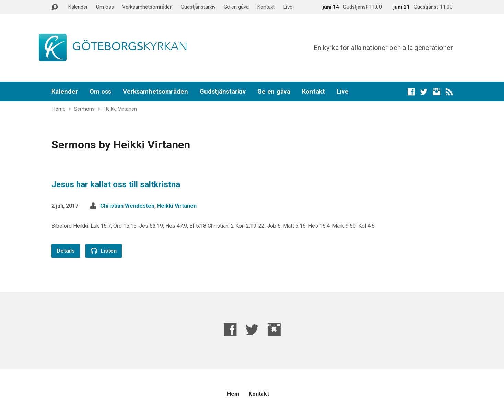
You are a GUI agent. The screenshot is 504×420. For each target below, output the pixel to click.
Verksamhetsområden (147, 7)
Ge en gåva (236, 7)
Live (288, 7)
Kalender (78, 7)
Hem (233, 394)
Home (58, 109)
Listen (104, 251)
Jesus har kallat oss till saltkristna (116, 184)
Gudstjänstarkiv (198, 7)
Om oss (105, 7)
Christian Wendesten (127, 206)
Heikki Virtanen (120, 109)
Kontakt (266, 7)
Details (66, 251)
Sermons (84, 109)
